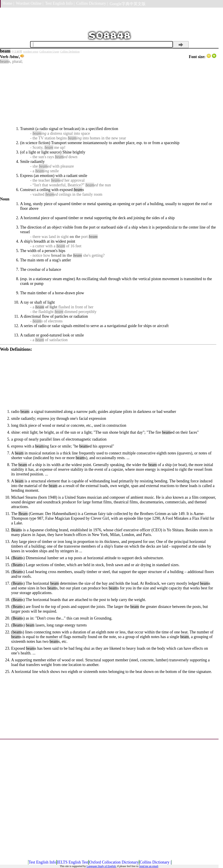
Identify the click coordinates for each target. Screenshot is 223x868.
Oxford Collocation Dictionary (114, 862)
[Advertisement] (108, 95)
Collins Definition (70, 52)
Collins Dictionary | (92, 3)
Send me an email (149, 866)
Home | (8, 3)
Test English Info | (60, 3)
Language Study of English (101, 866)
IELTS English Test (73, 862)
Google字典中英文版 (128, 4)
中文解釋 (17, 52)
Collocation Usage (49, 52)
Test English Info (42, 862)
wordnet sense (31, 52)
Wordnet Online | (30, 3)
